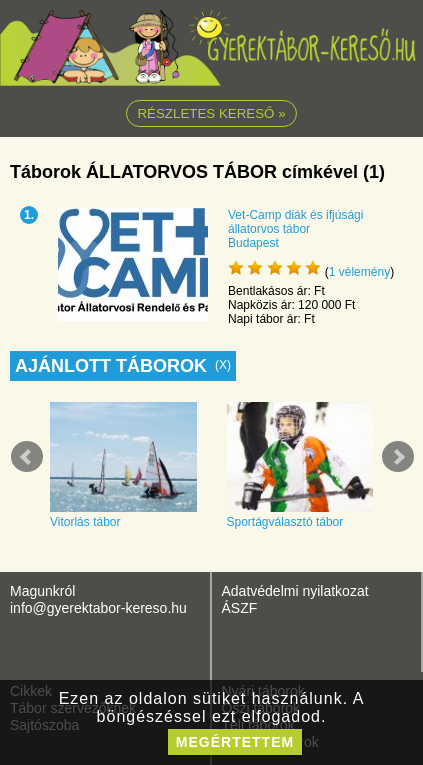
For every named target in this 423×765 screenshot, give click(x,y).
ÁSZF (240, 608)
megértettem (235, 742)
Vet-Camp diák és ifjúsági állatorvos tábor (295, 222)
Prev (27, 457)
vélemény (359, 272)
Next (398, 457)
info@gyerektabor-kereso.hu (98, 608)
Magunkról (42, 591)
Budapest (253, 243)
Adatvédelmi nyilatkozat (295, 591)
